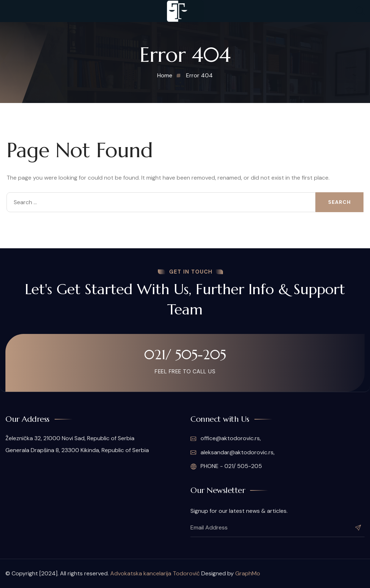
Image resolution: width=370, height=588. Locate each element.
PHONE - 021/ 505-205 (226, 467)
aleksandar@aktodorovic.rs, (233, 452)
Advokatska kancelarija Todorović (155, 573)
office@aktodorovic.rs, (226, 439)
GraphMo (248, 573)
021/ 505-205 (185, 355)
